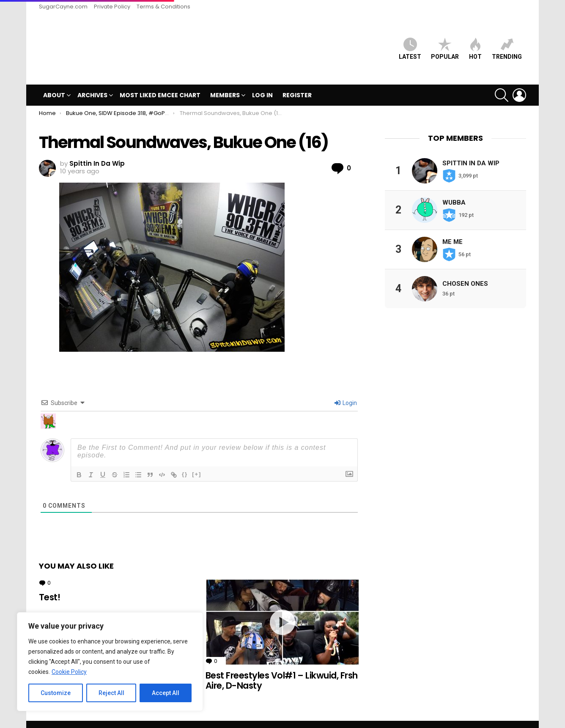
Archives (92, 82)
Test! (49, 583)
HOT (475, 42)
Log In (262, 81)
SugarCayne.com (63, 7)
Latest (410, 42)
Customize (56, 693)
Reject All (111, 693)
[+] (197, 460)
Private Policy (112, 7)
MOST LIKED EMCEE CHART (160, 81)
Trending (507, 42)
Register (297, 81)
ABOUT (54, 82)
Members (225, 82)
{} (185, 460)
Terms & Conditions (163, 7)
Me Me (453, 227)
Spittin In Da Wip (471, 149)
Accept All (166, 693)
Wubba (454, 188)
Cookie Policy (69, 672)
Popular (445, 42)
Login (346, 389)
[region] (110, 662)
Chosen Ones (465, 269)
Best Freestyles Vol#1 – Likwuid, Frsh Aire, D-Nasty (282, 666)
